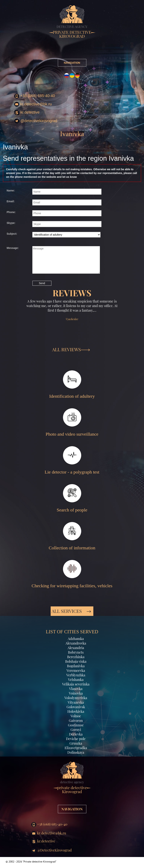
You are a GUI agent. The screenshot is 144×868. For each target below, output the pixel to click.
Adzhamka (76, 639)
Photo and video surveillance (72, 422)
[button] (16, 323)
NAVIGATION (72, 63)
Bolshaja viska (76, 661)
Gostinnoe (76, 725)
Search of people (72, 498)
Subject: (12, 234)
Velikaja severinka (76, 684)
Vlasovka (76, 689)
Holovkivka (76, 711)
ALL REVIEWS (71, 349)
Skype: (11, 223)
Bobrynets (76, 652)
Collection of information (72, 536)
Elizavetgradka (76, 748)
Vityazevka (76, 702)
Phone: (11, 212)
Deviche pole (76, 739)
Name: (11, 191)
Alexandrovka (76, 643)
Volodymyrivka (76, 698)
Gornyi (76, 730)
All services (71, 611)
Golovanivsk (76, 707)
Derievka (76, 734)
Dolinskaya (76, 752)
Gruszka (76, 743)
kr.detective (27, 113)
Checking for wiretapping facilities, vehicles (72, 574)
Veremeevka (76, 670)
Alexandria (76, 648)
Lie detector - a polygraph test (72, 460)
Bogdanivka (76, 666)
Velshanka (76, 680)
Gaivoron (76, 721)
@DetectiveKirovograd (36, 121)
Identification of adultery (72, 385)
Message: (13, 248)
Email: (11, 201)
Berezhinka (76, 657)
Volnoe (76, 716)
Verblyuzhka (76, 675)
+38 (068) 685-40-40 (35, 96)
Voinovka (76, 693)
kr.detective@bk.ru (33, 104)
